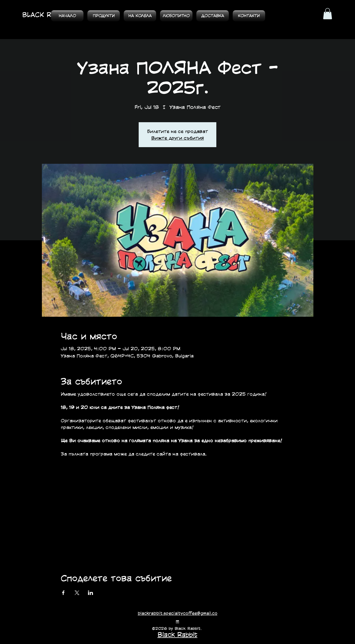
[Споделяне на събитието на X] (77, 593)
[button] (328, 14)
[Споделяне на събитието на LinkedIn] (91, 593)
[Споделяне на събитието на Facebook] (63, 593)
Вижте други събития (177, 138)
